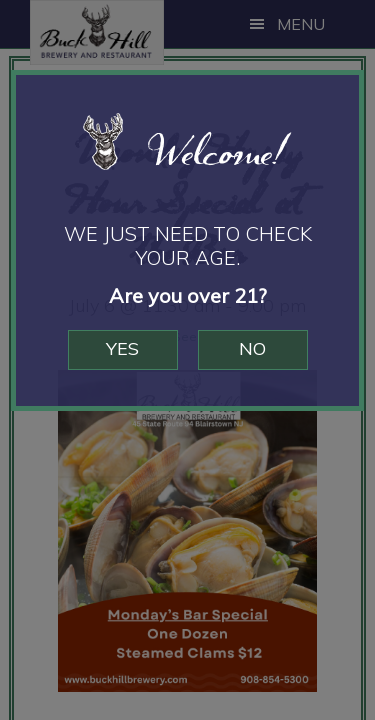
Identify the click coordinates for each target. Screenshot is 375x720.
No (252, 348)
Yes (122, 348)
